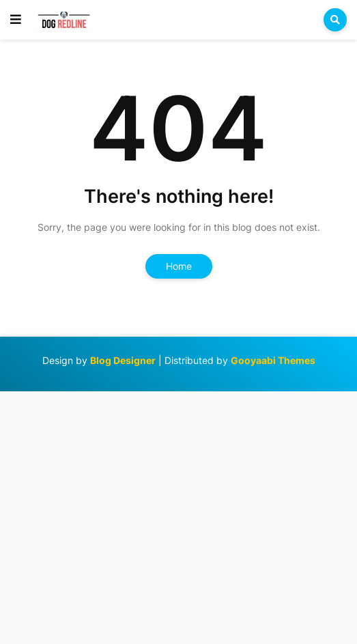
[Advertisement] (178, 516)
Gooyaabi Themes (273, 360)
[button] (16, 20)
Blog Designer (123, 360)
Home (179, 266)
